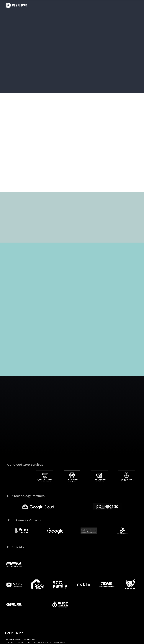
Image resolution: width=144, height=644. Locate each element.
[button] (7, 478)
